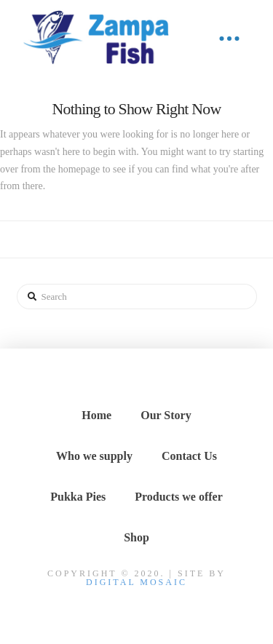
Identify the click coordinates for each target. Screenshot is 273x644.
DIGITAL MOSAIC (136, 582)
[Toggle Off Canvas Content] (229, 39)
